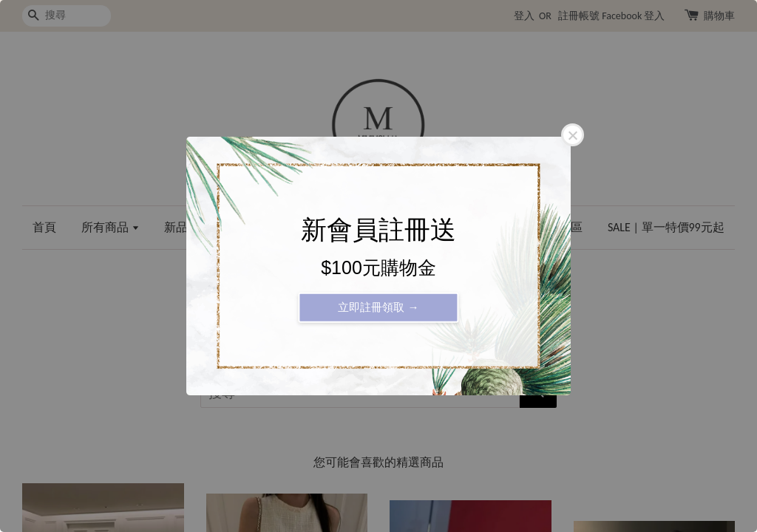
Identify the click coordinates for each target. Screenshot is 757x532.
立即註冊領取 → (378, 307)
